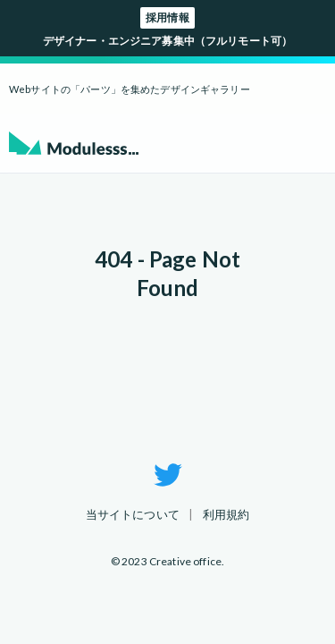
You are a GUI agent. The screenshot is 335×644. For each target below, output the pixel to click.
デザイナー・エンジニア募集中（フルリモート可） (167, 27)
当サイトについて (133, 514)
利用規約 (226, 514)
